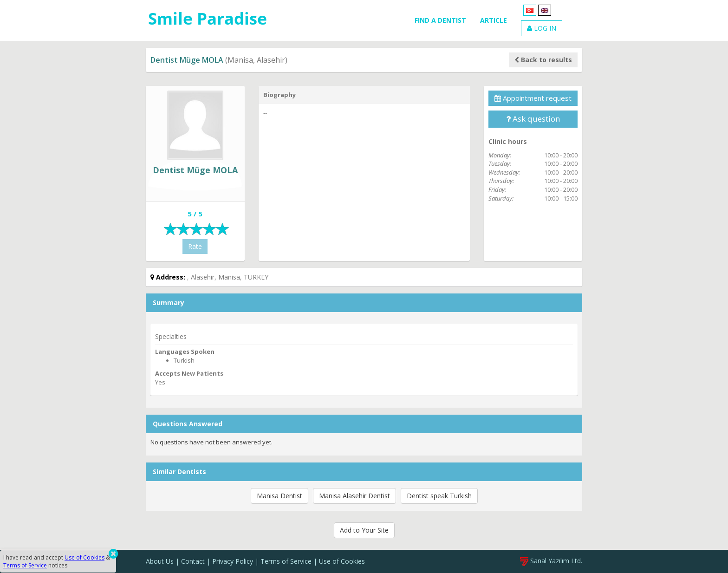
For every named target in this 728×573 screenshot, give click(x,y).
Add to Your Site (364, 530)
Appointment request (533, 98)
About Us (160, 561)
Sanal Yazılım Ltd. (551, 561)
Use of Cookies (342, 561)
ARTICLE (494, 20)
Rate (195, 246)
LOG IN (542, 28)
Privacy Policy (233, 561)
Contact (193, 561)
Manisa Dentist (279, 496)
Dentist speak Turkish (439, 496)
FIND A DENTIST (440, 20)
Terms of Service (286, 561)
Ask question (533, 119)
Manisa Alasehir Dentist (354, 496)
